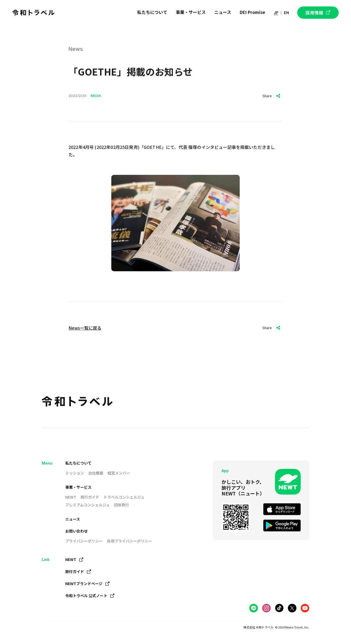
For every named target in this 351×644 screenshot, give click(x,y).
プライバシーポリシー (84, 541)
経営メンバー (119, 473)
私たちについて (78, 463)
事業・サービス (78, 487)
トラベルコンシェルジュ (124, 497)
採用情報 (318, 13)
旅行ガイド (90, 497)
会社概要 (96, 473)
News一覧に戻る (85, 328)
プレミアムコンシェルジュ (87, 505)
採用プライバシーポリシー (129, 541)
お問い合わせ (77, 531)
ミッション (75, 473)
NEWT (71, 497)
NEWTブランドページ (87, 583)
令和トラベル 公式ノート (90, 596)
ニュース (73, 519)
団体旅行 (121, 505)
